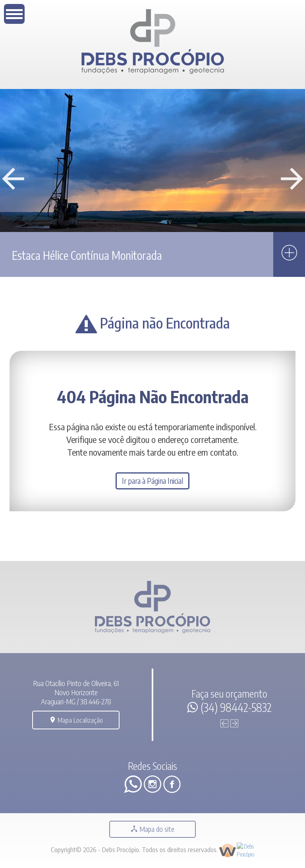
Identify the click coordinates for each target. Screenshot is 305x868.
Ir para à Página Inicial (152, 481)
